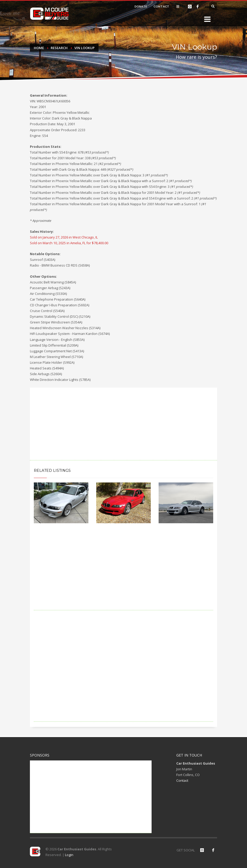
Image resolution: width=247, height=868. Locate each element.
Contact (182, 780)
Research (59, 48)
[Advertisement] (123, 424)
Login (69, 855)
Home (39, 48)
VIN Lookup (84, 48)
